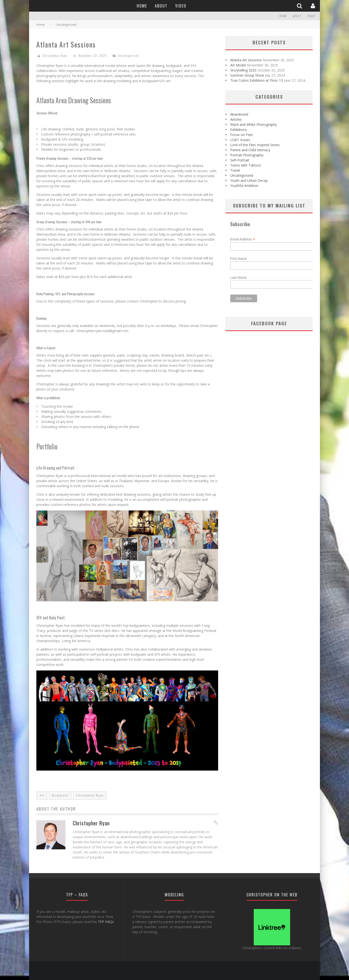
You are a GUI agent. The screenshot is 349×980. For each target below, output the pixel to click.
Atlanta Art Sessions (246, 60)
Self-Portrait (240, 160)
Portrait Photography (247, 155)
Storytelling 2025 (243, 70)
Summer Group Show (247, 75)
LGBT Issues (240, 140)
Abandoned (239, 114)
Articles (236, 119)
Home (142, 6)
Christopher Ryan (55, 56)
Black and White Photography (254, 124)
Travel (235, 170)
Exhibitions (239, 130)
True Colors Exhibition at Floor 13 (257, 80)
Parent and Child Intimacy (250, 150)
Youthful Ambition (244, 186)
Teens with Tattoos (246, 165)
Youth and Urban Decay (249, 180)
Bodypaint (60, 795)
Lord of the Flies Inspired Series (255, 145)
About (161, 6)
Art (42, 795)
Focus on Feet (242, 135)
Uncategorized (128, 56)
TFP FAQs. (106, 922)
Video (181, 6)
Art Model (238, 65)
